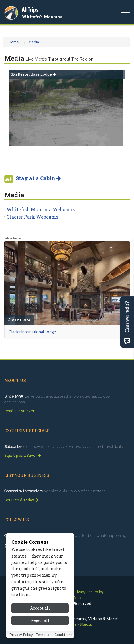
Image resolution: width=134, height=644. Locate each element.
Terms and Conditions (54, 635)
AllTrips (30, 10)
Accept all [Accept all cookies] (40, 608)
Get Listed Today (21, 500)
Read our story (19, 411)
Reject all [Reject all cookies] (40, 620)
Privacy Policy (21, 635)
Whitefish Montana (42, 17)
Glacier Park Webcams (32, 217)
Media (34, 42)
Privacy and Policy (88, 592)
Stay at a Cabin (38, 178)
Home (14, 42)
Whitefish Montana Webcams (41, 209)
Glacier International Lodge (32, 332)
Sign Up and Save (23, 455)
